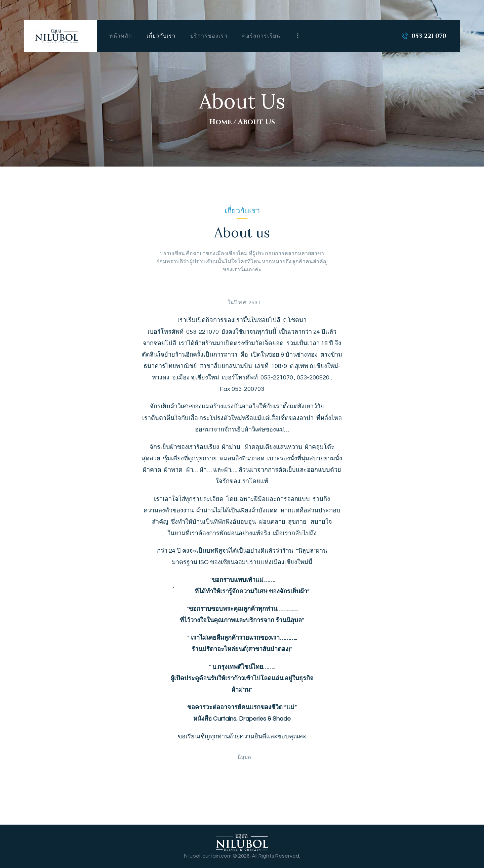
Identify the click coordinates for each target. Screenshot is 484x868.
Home (220, 122)
